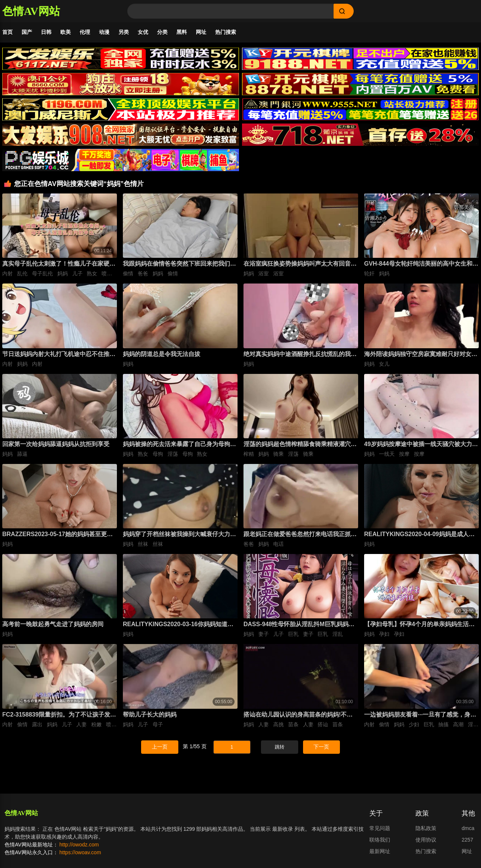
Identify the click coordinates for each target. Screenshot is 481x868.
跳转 (280, 747)
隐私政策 (426, 828)
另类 (124, 32)
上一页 (160, 747)
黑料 (182, 32)
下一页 (321, 747)
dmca (468, 828)
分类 (162, 32)
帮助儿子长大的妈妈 (150, 715)
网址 (201, 32)
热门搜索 (226, 32)
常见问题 (380, 828)
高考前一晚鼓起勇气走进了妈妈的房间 (53, 624)
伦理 (85, 32)
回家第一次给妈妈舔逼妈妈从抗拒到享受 (56, 444)
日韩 (46, 32)
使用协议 (426, 840)
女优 (143, 32)
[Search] (230, 11)
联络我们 (380, 840)
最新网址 (380, 851)
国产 (27, 32)
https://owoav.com (80, 852)
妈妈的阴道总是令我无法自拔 (162, 354)
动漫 (104, 32)
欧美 (66, 32)
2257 (467, 840)
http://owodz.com (79, 845)
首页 (7, 32)
